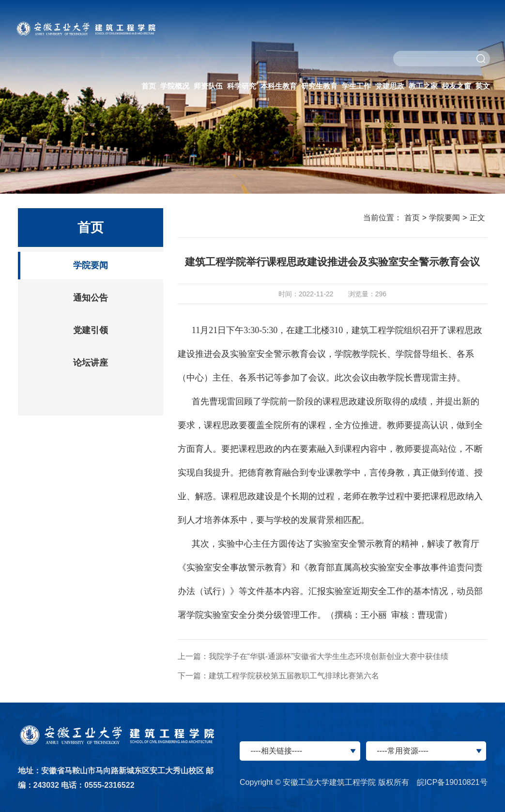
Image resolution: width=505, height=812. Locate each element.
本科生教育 (279, 86)
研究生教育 (319, 86)
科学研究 (242, 86)
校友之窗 (457, 86)
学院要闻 (91, 265)
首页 (149, 86)
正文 (477, 218)
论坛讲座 (91, 363)
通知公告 (91, 298)
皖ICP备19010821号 (452, 782)
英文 (483, 86)
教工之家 (423, 86)
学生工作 (356, 86)
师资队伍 (208, 86)
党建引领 (91, 330)
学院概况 (175, 86)
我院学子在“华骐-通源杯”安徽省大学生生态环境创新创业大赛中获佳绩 (329, 656)
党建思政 (390, 86)
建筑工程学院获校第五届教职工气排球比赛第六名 (294, 676)
